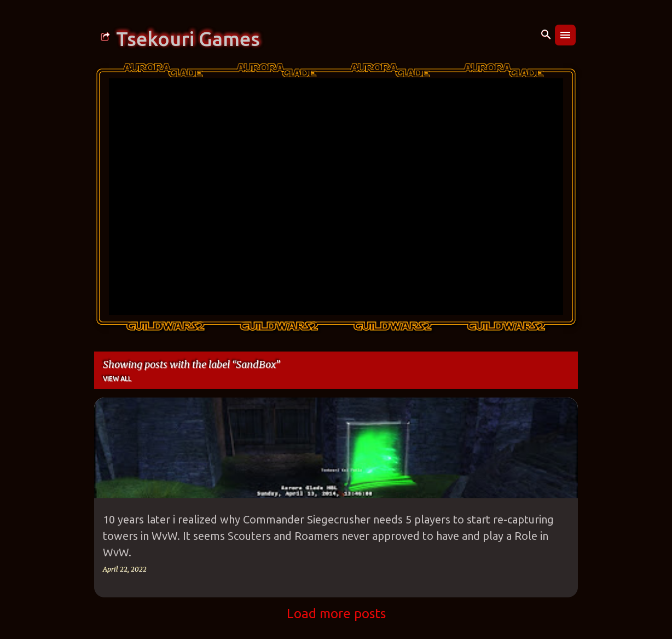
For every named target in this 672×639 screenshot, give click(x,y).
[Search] (546, 35)
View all (117, 379)
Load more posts (336, 614)
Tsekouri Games (188, 39)
